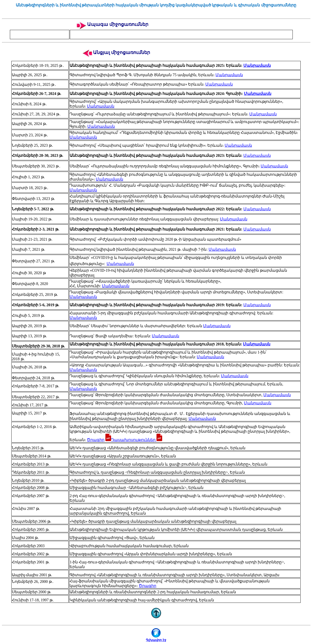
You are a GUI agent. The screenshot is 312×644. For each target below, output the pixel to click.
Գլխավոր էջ (156, 640)
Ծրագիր (96, 440)
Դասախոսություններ (137, 440)
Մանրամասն (257, 65)
